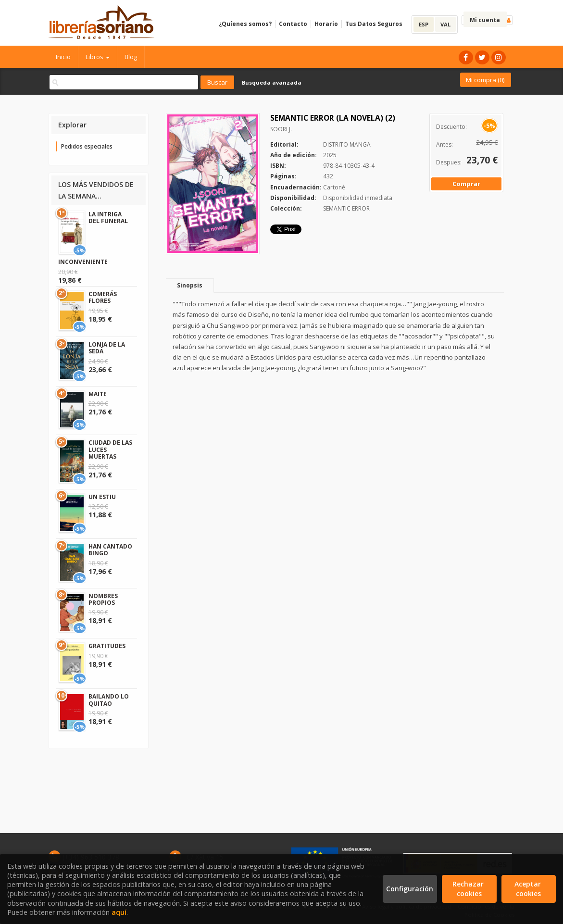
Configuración (410, 889)
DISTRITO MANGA (347, 144)
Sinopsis (190, 285)
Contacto (293, 24)
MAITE (98, 394)
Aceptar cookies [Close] (529, 889)
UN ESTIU (102, 497)
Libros (98, 57)
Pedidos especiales (87, 146)
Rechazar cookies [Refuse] (469, 889)
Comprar (466, 184)
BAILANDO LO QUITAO (109, 700)
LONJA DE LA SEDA (107, 348)
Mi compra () (485, 80)
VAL (445, 24)
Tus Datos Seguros (374, 24)
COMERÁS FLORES (103, 297)
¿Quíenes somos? (245, 24)
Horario (326, 24)
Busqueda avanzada (272, 82)
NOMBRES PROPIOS (103, 599)
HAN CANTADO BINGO (110, 550)
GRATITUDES (107, 646)
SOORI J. (281, 129)
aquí (119, 912)
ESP (424, 24)
